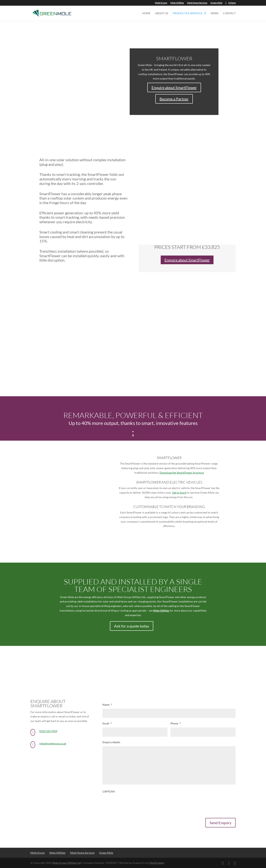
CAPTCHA (109, 791)
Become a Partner (174, 99)
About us (162, 13)
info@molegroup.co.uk (53, 743)
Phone (176, 723)
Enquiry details (111, 742)
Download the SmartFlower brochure (182, 473)
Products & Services (187, 13)
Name (107, 705)
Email (107, 723)
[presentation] (131, 803)
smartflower (169, 458)
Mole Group (161, 3)
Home (146, 13)
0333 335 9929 (48, 731)
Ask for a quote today (132, 626)
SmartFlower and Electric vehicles (169, 482)
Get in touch (179, 493)
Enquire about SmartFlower (174, 87)
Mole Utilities (177, 3)
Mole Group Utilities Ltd (67, 863)
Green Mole (216, 3)
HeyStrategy (157, 863)
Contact (229, 13)
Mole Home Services (197, 3)
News (214, 13)
